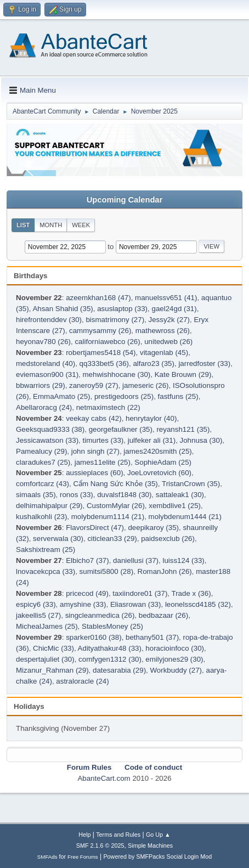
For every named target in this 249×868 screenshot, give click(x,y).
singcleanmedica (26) (100, 615)
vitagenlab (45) (164, 353)
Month (51, 225)
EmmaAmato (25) (61, 396)
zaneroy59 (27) (94, 385)
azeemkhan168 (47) (98, 298)
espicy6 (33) (36, 604)
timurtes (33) (103, 440)
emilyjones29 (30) (174, 659)
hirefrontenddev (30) (49, 320)
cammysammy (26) (100, 331)
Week (81, 225)
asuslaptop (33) (122, 309)
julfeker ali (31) (152, 440)
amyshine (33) (83, 604)
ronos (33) (77, 495)
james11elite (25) (103, 462)
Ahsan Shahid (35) (63, 309)
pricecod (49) (87, 593)
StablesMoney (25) (112, 626)
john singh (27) (95, 451)
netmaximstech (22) (108, 407)
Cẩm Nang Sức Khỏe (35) (115, 484)
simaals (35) (36, 495)
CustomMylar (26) (116, 506)
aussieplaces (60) (94, 473)
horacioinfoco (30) (175, 648)
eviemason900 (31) (47, 374)
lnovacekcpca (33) (46, 571)
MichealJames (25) (47, 626)
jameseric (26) (145, 385)
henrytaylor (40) (151, 418)
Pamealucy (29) (41, 451)
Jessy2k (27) (169, 320)
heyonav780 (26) (43, 342)
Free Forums (83, 857)
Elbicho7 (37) (87, 560)
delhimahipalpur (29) (49, 506)
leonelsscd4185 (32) (198, 604)
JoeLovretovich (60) (159, 473)
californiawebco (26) (107, 342)
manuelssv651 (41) (166, 298)
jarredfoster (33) (204, 363)
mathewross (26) (163, 331)
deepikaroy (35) (153, 528)
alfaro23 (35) (154, 363)
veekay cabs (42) (94, 418)
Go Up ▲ (158, 835)
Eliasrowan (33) (136, 604)
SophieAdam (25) (163, 462)
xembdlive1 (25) (175, 506)
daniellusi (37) (136, 560)
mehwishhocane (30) (117, 374)
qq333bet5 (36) (104, 363)
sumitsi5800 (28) (107, 571)
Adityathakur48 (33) (110, 648)
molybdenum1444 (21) (185, 517)
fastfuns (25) (178, 396)
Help (84, 835)
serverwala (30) (58, 539)
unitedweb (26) (168, 342)
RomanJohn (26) (165, 571)
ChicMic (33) (53, 648)
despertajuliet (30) (45, 659)
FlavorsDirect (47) (95, 528)
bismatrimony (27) (115, 320)
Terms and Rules (118, 835)
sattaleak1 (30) (180, 495)
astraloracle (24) (82, 681)
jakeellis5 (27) (38, 615)
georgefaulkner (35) (121, 429)
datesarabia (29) (119, 670)
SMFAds (47, 857)
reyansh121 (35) (183, 429)
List (23, 225)
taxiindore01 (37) (140, 593)
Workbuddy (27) (176, 670)
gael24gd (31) (174, 309)
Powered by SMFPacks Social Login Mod (157, 856)
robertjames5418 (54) (101, 353)
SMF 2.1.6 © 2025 (100, 846)
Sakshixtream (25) (46, 549)
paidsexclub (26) (168, 539)
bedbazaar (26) (163, 615)
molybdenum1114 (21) (108, 517)
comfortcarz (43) (43, 484)
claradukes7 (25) (43, 462)
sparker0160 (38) (94, 637)
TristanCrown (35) (191, 484)
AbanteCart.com (104, 778)
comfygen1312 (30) (110, 659)
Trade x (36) (191, 593)
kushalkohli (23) (41, 517)
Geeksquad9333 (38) (50, 429)
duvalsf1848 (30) (124, 495)
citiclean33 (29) (112, 539)
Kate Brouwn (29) (183, 374)
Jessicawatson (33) (47, 440)
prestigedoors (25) (124, 396)
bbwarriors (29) (41, 385)
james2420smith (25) (157, 451)
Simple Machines (150, 846)
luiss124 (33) (183, 560)
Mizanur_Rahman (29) (52, 670)
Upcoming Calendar (125, 200)
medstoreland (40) (46, 363)
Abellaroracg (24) (44, 407)
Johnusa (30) (201, 440)
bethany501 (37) (152, 637)
